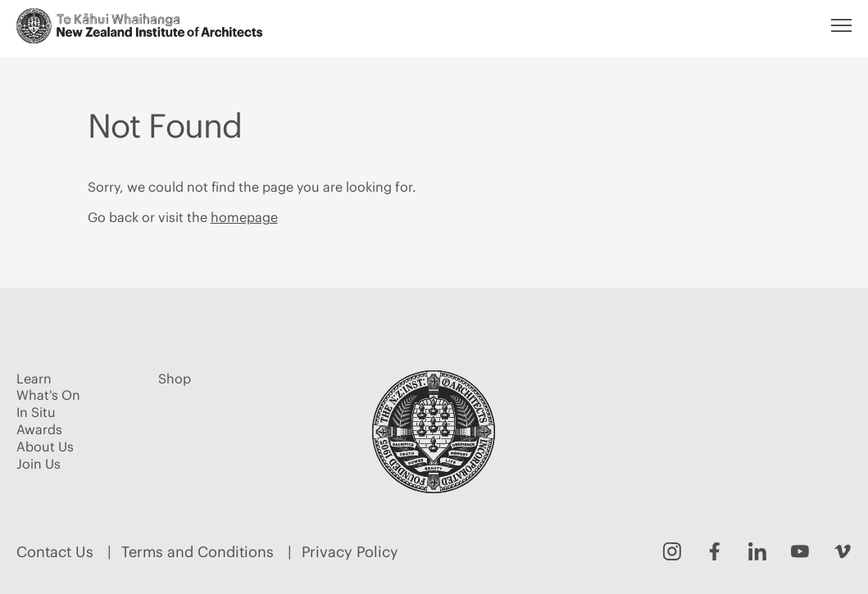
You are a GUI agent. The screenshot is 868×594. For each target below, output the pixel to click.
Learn (34, 379)
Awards (39, 429)
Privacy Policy (350, 552)
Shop (175, 379)
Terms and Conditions (198, 552)
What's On (48, 395)
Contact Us (55, 552)
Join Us (39, 464)
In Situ (36, 412)
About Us (45, 447)
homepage (244, 217)
